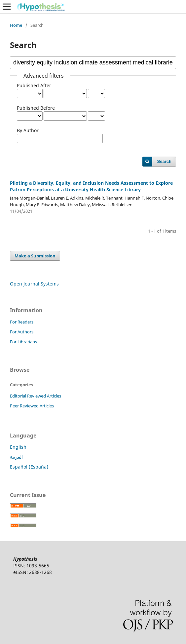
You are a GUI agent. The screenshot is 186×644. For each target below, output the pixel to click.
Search (164, 161)
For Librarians (23, 342)
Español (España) (29, 467)
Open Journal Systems (34, 284)
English (18, 447)
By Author (28, 130)
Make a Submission (35, 256)
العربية (16, 457)
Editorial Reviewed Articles (36, 396)
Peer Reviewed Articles (32, 406)
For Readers (22, 322)
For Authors (22, 332)
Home (16, 25)
